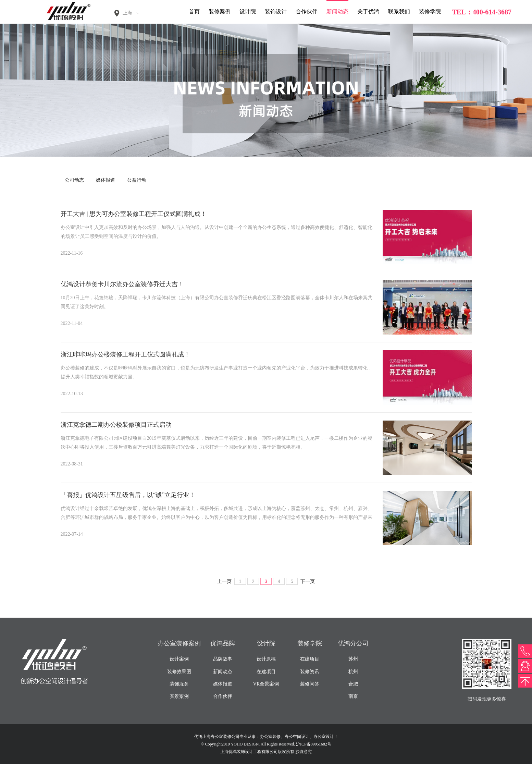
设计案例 (179, 659)
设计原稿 (266, 659)
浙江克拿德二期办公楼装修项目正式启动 (116, 425)
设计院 (248, 11)
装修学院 (430, 11)
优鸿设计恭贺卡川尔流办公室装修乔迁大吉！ (122, 284)
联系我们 (399, 11)
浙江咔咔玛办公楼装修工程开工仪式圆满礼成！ (125, 354)
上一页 (224, 581)
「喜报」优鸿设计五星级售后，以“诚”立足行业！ (128, 495)
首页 (194, 11)
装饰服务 (179, 684)
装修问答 (310, 684)
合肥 (353, 684)
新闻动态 (337, 11)
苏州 (353, 659)
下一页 (308, 581)
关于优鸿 (368, 11)
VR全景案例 (266, 684)
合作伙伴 (307, 11)
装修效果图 (179, 672)
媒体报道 (106, 180)
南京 (353, 696)
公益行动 (137, 180)
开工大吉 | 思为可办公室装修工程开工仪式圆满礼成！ (134, 214)
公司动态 (74, 180)
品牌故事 (223, 659)
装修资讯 (310, 672)
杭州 (353, 672)
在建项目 (266, 672)
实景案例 (179, 696)
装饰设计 (276, 11)
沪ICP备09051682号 (314, 744)
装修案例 (220, 11)
